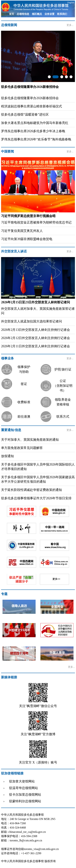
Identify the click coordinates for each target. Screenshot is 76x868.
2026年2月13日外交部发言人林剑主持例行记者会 (36, 330)
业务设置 (49, 14)
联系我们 (62, 14)
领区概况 (37, 14)
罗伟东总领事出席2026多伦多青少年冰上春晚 (33, 131)
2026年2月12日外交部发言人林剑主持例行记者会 (36, 338)
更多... (70, 25)
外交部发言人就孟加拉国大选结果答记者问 (32, 321)
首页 (12, 14)
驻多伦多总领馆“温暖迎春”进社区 (25, 115)
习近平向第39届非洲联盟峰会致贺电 (27, 239)
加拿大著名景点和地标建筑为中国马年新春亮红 (35, 123)
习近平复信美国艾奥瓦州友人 (22, 231)
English (71, 3)
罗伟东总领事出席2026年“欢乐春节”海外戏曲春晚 (36, 139)
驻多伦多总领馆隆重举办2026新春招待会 (30, 98)
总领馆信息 (23, 14)
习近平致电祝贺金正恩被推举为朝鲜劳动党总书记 (36, 222)
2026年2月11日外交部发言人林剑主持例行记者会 (35, 346)
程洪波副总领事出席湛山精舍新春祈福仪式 (32, 106)
